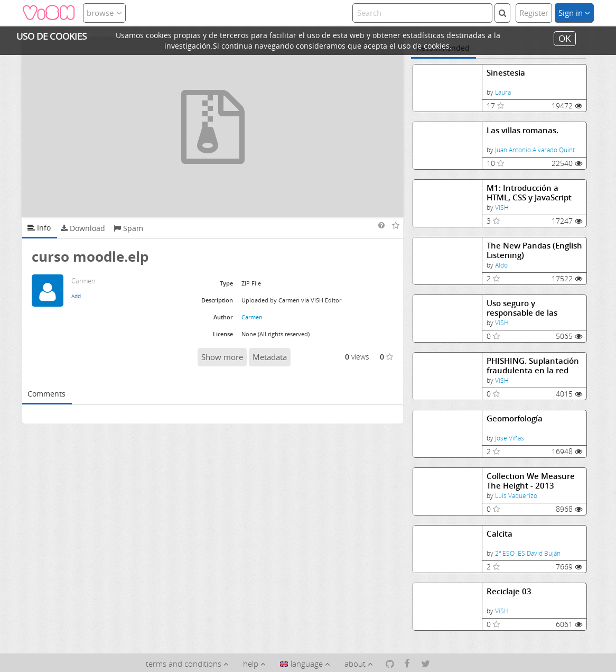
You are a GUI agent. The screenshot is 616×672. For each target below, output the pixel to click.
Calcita (500, 534)
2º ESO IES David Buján (528, 553)
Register (534, 13)
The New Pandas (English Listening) (534, 250)
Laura (503, 92)
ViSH (502, 208)
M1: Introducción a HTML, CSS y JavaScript (529, 193)
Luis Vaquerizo (516, 496)
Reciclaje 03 (509, 591)
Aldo (501, 265)
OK (564, 38)
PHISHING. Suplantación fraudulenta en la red (533, 366)
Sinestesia (506, 73)
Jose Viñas (510, 438)
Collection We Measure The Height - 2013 (531, 481)
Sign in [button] (574, 13)
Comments (46, 394)
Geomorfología (515, 418)
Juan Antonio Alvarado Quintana (540, 150)
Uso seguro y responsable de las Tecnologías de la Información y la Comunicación (522, 308)
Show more (222, 357)
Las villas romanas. (522, 130)
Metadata (270, 357)
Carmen (252, 317)
